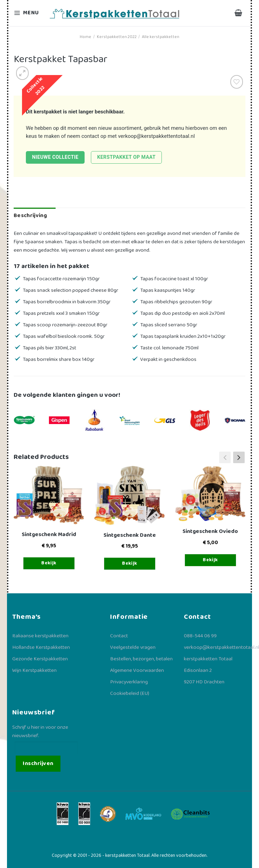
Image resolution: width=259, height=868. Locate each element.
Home (85, 37)
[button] (239, 457)
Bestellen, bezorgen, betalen (141, 659)
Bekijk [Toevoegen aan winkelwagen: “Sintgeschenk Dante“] (130, 563)
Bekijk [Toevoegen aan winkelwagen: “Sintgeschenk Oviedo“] (210, 560)
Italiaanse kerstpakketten (40, 636)
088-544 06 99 (200, 636)
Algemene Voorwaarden (137, 670)
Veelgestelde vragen (133, 647)
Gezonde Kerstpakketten (40, 659)
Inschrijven (38, 763)
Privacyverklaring (129, 682)
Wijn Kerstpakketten (34, 670)
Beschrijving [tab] (30, 216)
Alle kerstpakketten (161, 37)
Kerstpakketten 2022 (117, 37)
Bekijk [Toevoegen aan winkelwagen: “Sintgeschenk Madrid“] (49, 563)
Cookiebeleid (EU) (130, 693)
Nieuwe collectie (55, 157)
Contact (119, 636)
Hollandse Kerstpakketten (41, 647)
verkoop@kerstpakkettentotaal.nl (157, 136)
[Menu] (27, 13)
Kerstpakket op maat (126, 157)
